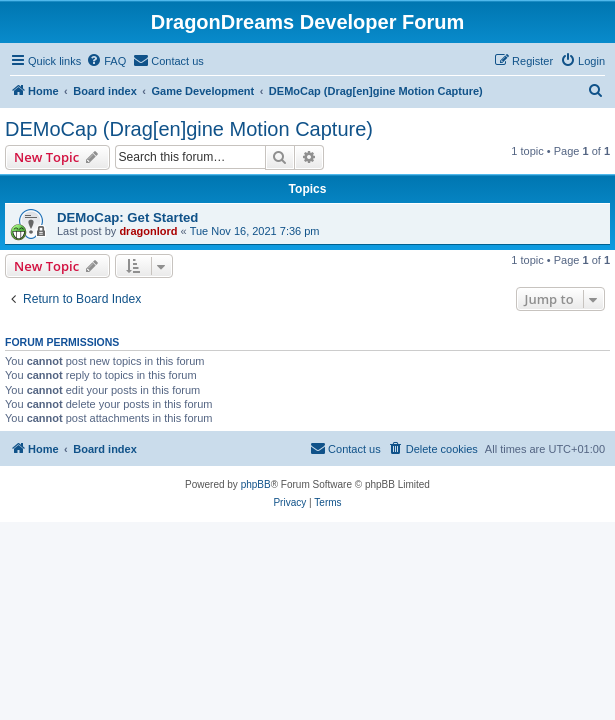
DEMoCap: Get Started (127, 217)
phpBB (256, 484)
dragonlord (148, 231)
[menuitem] (106, 61)
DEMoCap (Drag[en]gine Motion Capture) (189, 129)
